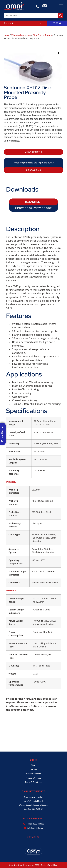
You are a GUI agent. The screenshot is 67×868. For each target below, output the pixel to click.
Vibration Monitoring (21, 35)
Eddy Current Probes (42, 35)
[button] (61, 6)
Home (7, 35)
